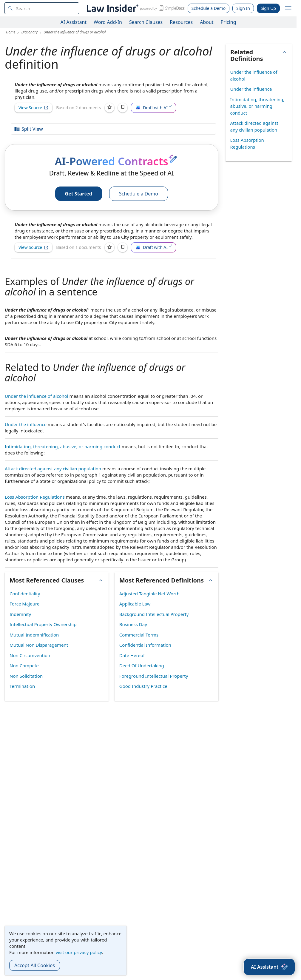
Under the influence (26, 424)
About (207, 22)
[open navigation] (288, 8)
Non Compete (24, 665)
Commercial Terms (139, 635)
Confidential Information (145, 645)
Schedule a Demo (209, 8)
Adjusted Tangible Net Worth (149, 594)
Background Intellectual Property (154, 614)
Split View (28, 129)
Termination (22, 686)
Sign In (243, 8)
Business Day (133, 624)
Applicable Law (135, 604)
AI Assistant (74, 22)
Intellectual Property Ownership (43, 624)
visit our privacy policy (79, 952)
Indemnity (20, 614)
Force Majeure (24, 604)
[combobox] (42, 8)
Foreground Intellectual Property (154, 676)
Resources (181, 22)
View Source (33, 108)
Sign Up (268, 8)
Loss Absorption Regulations (35, 497)
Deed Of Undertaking (142, 665)
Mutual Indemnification (34, 635)
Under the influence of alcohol (37, 396)
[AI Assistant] (269, 967)
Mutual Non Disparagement (39, 645)
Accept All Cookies (35, 965)
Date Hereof (132, 655)
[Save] (109, 108)
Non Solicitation (26, 676)
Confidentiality (25, 594)
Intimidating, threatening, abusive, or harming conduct (63, 446)
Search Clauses (146, 22)
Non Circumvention (30, 655)
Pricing (229, 22)
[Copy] (123, 108)
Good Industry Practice (143, 686)
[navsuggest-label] (42, 8)
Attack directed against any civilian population (53, 469)
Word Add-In (108, 22)
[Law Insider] (135, 8)
